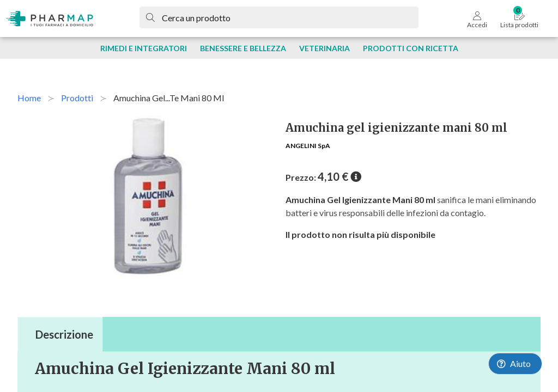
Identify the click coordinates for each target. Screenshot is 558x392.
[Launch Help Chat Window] (515, 364)
